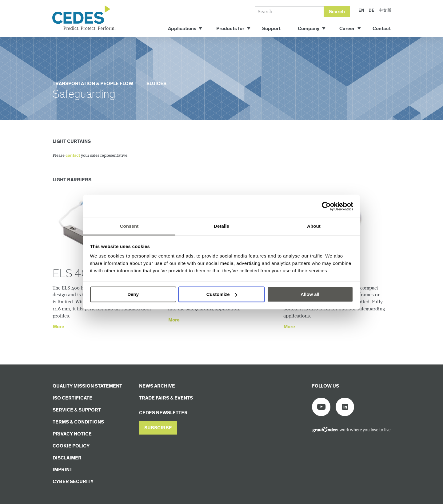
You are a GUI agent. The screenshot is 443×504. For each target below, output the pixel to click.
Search (337, 12)
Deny (133, 294)
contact (73, 156)
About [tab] (314, 226)
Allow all (310, 294)
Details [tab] (221, 226)
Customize (222, 294)
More (59, 327)
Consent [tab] (129, 226)
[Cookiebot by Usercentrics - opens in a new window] (326, 206)
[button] (158, 428)
